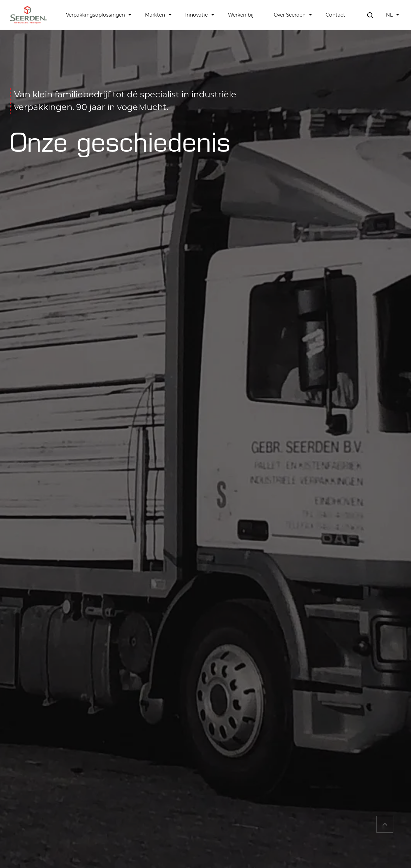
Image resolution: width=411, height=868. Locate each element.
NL (389, 15)
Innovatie (197, 15)
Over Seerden (290, 15)
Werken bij (241, 15)
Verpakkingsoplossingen (95, 15)
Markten (155, 15)
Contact (336, 15)
